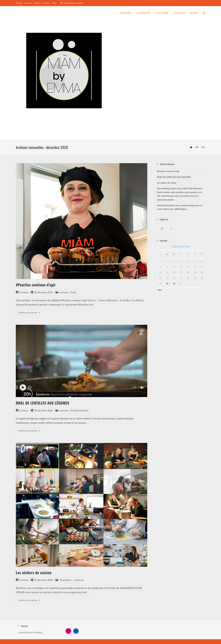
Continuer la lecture (31, 313)
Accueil (19, 3)
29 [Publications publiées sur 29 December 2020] (167, 284)
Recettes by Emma (80, 410)
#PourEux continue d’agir (36, 285)
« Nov (159, 290)
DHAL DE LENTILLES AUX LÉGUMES (43, 403)
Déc (203, 147)
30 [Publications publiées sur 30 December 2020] (174, 284)
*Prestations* (66, 580)
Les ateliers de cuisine (34, 572)
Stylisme (37, 3)
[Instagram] (171, 228)
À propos (28, 3)
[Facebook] (162, 228)
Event (74, 292)
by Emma (24, 292)
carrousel (64, 292)
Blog (54, 3)
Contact (47, 3)
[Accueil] (191, 147)
